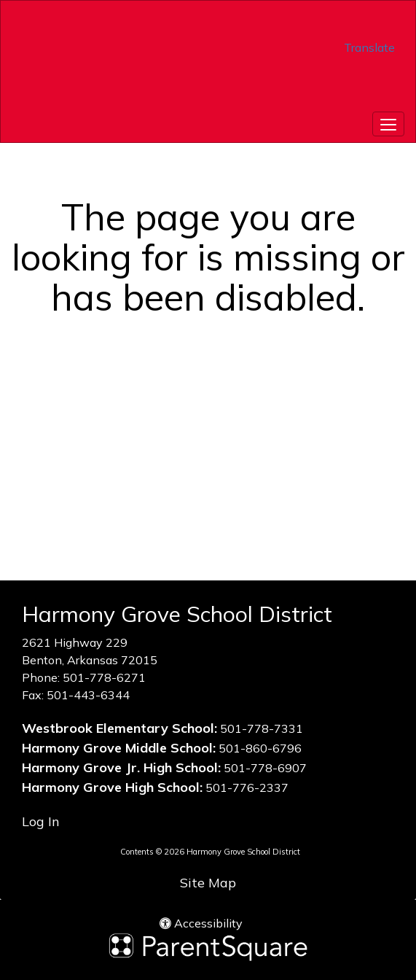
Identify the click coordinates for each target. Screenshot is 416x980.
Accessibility (201, 923)
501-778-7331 (262, 728)
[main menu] (388, 124)
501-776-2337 (247, 787)
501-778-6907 (265, 768)
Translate (369, 47)
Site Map (208, 883)
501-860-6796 (260, 748)
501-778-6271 (104, 677)
